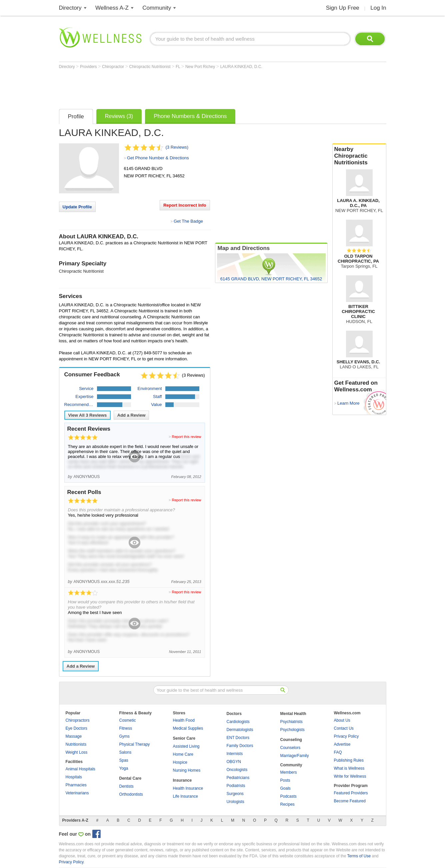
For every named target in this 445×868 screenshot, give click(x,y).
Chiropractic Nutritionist (150, 67)
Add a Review (131, 415)
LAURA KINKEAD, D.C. (241, 67)
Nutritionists (76, 744)
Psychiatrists (291, 722)
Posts (285, 780)
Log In (378, 8)
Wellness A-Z (112, 8)
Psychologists (292, 730)
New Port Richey (201, 67)
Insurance (182, 780)
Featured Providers (351, 793)
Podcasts (288, 796)
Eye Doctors (76, 728)
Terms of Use (359, 856)
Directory (70, 8)
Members (289, 772)
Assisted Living (186, 746)
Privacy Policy (346, 736)
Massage (74, 736)
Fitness (126, 728)
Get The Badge (188, 221)
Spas (124, 760)
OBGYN (234, 762)
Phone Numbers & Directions (190, 116)
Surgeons (235, 794)
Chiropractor (113, 67)
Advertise (342, 744)
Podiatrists (236, 786)
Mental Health (293, 714)
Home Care (183, 754)
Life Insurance (185, 796)
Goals (285, 788)
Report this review (186, 437)
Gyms (124, 736)
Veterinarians (77, 793)
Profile (76, 116)
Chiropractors (78, 720)
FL (178, 67)
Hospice (180, 762)
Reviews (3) (119, 116)
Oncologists (237, 770)
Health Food (184, 720)
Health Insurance (188, 788)
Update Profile (77, 207)
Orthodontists (131, 794)
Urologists (235, 802)
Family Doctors (240, 746)
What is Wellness (349, 768)
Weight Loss (77, 752)
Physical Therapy (135, 744)
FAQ (338, 752)
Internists (235, 754)
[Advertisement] (180, 87)
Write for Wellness (350, 776)
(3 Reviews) (177, 147)
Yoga (124, 768)
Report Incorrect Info (185, 205)
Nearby (359, 156)
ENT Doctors (238, 738)
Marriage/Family (295, 756)
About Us (342, 720)
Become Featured (350, 801)
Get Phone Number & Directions (158, 158)
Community (157, 8)
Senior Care (184, 738)
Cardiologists (238, 722)
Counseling (291, 740)
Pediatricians (238, 778)
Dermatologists (240, 730)
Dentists (126, 786)
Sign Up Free (343, 8)
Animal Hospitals (80, 769)
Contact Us (344, 728)
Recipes (287, 804)
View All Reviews (88, 415)
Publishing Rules (349, 760)
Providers (89, 67)
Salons (125, 752)
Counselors (290, 748)
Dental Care (130, 778)
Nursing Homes (187, 770)
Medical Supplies (188, 728)
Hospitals (74, 777)
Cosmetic (128, 720)
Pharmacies (76, 785)
